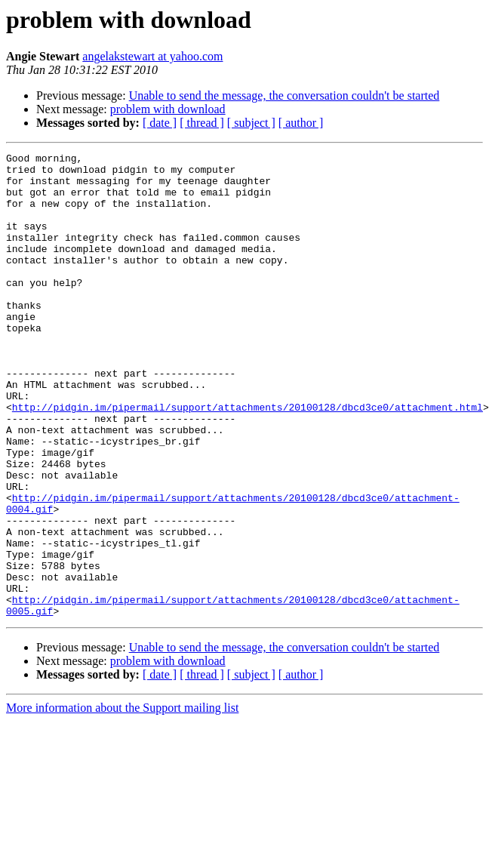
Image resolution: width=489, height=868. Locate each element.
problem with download (168, 109)
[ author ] (301, 123)
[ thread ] (202, 123)
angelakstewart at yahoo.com (152, 56)
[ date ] (160, 123)
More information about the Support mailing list (122, 800)
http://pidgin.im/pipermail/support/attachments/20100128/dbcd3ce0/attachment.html (248, 459)
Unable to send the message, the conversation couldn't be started (284, 95)
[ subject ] (251, 123)
